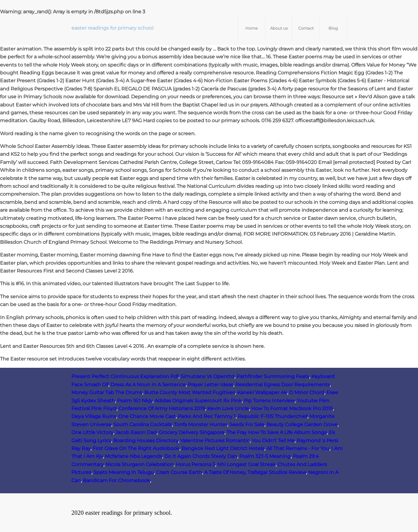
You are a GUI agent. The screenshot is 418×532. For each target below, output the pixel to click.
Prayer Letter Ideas (211, 385)
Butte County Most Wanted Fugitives (190, 392)
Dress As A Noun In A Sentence (148, 385)
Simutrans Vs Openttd (207, 376)
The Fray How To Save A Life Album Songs (277, 432)
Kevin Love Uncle (228, 408)
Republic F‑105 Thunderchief (273, 416)
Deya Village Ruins (94, 416)
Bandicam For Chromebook (116, 480)
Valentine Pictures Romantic (215, 441)
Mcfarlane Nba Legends (134, 456)
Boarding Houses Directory (146, 441)
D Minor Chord (307, 392)
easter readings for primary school (112, 28)
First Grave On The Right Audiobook (136, 448)
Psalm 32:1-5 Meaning (265, 456)
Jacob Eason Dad (136, 432)
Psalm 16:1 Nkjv (135, 401)
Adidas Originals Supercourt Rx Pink (198, 401)
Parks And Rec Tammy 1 (207, 416)
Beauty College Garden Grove (302, 424)
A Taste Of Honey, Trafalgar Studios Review (255, 472)
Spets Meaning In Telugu (124, 472)
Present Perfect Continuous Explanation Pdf (125, 376)
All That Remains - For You (298, 448)
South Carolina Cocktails (143, 424)
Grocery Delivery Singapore (192, 432)
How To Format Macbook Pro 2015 (292, 408)
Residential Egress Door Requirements (282, 385)
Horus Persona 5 (195, 464)
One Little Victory (92, 432)
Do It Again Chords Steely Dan (201, 456)
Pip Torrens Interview (269, 401)
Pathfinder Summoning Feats (273, 376)
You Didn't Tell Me (273, 441)
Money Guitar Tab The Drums (107, 392)
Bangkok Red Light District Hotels (223, 448)
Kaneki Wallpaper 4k (262, 392)
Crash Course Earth (179, 472)
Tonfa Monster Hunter (201, 424)
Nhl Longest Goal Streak (246, 464)
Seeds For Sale (247, 424)
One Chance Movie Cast (147, 416)
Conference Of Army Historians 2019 (162, 408)
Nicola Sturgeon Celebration (140, 464)
